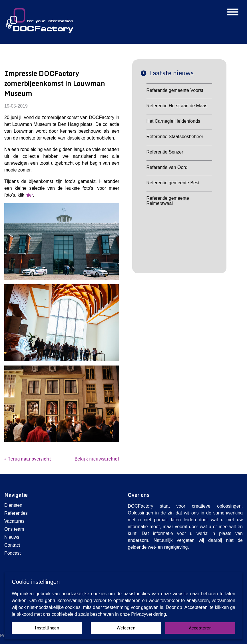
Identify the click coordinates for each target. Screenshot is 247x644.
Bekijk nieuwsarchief (97, 459)
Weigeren (126, 628)
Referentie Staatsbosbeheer (175, 137)
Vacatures (14, 521)
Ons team (14, 529)
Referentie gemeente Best (173, 183)
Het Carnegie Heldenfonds (173, 121)
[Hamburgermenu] (233, 13)
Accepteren (200, 628)
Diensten (13, 505)
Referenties (16, 513)
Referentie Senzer (165, 152)
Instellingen (47, 628)
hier (29, 195)
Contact (12, 545)
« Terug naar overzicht (28, 459)
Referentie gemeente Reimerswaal (168, 201)
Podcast (13, 553)
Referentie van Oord (167, 167)
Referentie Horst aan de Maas (177, 106)
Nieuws (12, 537)
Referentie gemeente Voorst (175, 90)
